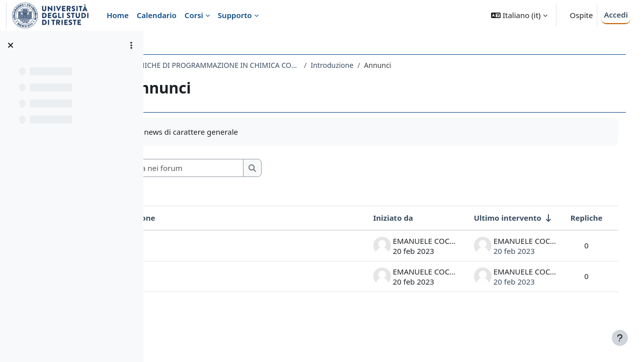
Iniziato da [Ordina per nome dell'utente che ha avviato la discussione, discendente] (383, 218)
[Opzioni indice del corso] (131, 45)
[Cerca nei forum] (246, 168)
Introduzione (396, 65)
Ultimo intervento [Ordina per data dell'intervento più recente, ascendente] (497, 218)
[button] (519, 15)
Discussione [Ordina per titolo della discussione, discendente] (197, 218)
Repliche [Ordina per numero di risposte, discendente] (576, 218)
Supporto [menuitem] (235, 15)
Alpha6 (187, 245)
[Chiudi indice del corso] (11, 45)
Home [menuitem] (118, 15)
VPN (182, 276)
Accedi (616, 15)
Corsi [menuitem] (194, 15)
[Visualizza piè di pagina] (620, 338)
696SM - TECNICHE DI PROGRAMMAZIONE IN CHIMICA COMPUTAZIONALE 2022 (264, 65)
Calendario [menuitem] (157, 15)
